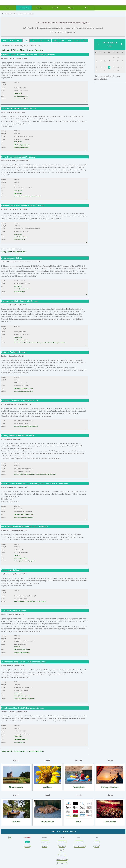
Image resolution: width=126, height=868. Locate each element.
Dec (33, 40)
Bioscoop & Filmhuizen (79, 846)
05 (100, 61)
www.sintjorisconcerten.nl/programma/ (25, 561)
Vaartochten (16, 822)
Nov (26, 41)
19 (100, 67)
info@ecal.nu (18, 193)
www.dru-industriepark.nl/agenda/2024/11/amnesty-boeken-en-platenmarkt (35, 474)
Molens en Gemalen (16, 787)
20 (105, 67)
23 (118, 67)
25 (96, 70)
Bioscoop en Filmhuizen (110, 787)
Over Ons (97, 842)
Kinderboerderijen (47, 822)
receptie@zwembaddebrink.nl (23, 289)
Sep (11, 40)
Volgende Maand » (20, 252)
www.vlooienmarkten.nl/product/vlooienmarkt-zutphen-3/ (30, 601)
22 (114, 67)
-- (86, 102)
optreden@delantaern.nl (21, 96)
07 (109, 61)
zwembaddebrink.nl (20, 292)
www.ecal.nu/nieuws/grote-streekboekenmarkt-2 (28, 196)
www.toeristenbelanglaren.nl (22, 652)
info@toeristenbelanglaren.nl (22, 650)
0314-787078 (18, 191)
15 (114, 64)
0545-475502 (18, 142)
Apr (62, 40)
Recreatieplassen (79, 787)
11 (96, 64)
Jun (77, 40)
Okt (19, 40)
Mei (70, 40)
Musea (79, 822)
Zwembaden (45, 846)
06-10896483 (18, 93)
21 (109, 67)
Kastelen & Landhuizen (62, 859)
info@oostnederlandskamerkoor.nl (24, 514)
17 (122, 64)
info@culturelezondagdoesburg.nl (24, 388)
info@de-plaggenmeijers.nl (22, 145)
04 (96, 61)
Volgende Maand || (20, 50)
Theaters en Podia (110, 822)
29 (114, 70)
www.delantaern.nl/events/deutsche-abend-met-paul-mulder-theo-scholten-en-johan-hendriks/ (40, 343)
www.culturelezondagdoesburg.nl (24, 391)
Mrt (55, 40)
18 (96, 67)
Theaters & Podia (79, 842)
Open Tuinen (47, 787)
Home (8, 8)
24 (122, 67)
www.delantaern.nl (19, 240)
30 (118, 70)
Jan (41, 40)
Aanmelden (27, 846)
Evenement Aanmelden (35, 50)
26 (100, 70)
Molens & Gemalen (62, 864)
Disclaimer (97, 846)
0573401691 (18, 647)
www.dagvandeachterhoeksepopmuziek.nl (26, 426)
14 (109, 64)
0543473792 (18, 555)
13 (105, 64)
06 (105, 61)
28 (109, 70)
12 (100, 64)
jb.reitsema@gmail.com (21, 558)
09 (118, 61)
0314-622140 (18, 286)
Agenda (31, 14)
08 (114, 61)
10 (122, 61)
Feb (48, 40)
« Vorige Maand (6, 50)
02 (118, 58)
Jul (84, 40)
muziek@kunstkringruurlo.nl (22, 696)
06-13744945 (18, 693)
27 (105, 70)
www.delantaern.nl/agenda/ (22, 99)
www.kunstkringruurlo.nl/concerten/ (24, 699)
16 (118, 64)
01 (114, 58)
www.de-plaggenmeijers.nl (22, 147)
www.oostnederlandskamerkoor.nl (24, 517)
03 (122, 58)
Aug (4, 40)
